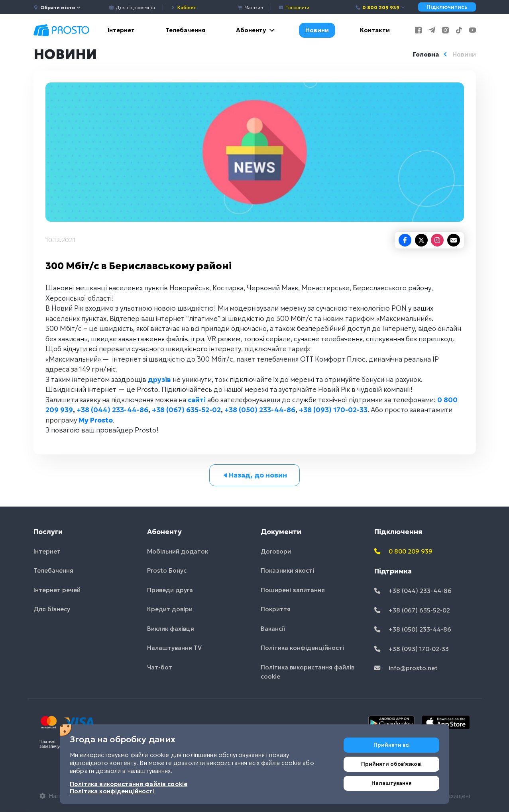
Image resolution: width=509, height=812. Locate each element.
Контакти (375, 30)
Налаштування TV (174, 648)
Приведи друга (170, 590)
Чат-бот (160, 667)
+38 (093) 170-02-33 (333, 410)
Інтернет (121, 30)
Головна (426, 54)
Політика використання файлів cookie (308, 672)
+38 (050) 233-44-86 (260, 410)
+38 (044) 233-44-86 (112, 410)
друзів (159, 380)
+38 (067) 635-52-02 (186, 410)
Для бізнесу (52, 609)
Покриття (276, 609)
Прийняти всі (392, 745)
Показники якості (287, 570)
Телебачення (185, 30)
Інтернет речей (57, 590)
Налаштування (392, 783)
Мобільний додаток (178, 551)
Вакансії (273, 629)
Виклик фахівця (171, 629)
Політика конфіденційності (302, 648)
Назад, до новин (254, 475)
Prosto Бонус (167, 570)
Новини (317, 30)
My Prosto (96, 420)
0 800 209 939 (380, 7)
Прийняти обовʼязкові (391, 764)
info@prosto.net (406, 668)
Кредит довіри (170, 609)
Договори (276, 551)
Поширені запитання (293, 590)
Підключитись (447, 7)
